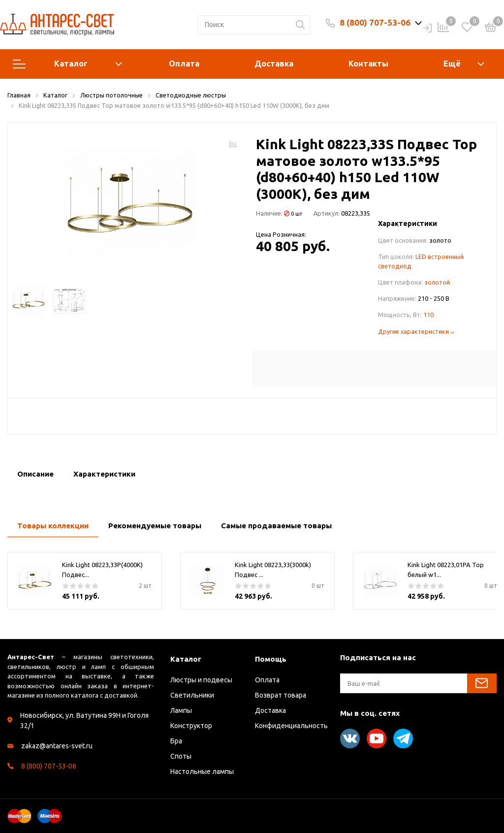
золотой (437, 282)
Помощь (271, 659)
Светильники (192, 695)
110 (428, 315)
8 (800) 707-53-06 (375, 22)
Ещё (452, 64)
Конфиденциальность (291, 726)
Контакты (368, 64)
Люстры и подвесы (201, 680)
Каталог (67, 64)
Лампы (181, 710)
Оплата (184, 64)
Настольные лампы (202, 771)
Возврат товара (281, 695)
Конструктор (191, 726)
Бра (176, 741)
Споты (181, 756)
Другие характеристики (416, 331)
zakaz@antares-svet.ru (57, 746)
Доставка (274, 64)
